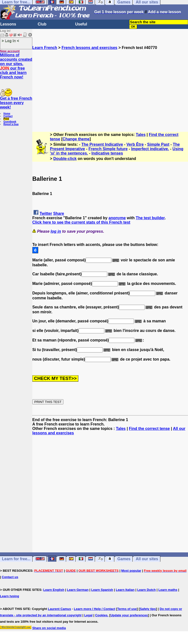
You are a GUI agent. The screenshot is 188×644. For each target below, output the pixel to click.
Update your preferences (129, 615)
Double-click (65, 159)
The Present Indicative (102, 144)
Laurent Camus (60, 609)
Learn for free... (16, 559)
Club (42, 24)
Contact (8, 116)
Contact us (10, 577)
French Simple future (108, 149)
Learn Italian (125, 590)
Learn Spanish (102, 590)
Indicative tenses (107, 153)
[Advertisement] (110, 84)
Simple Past (158, 144)
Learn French (45, 48)
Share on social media (49, 628)
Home (7, 114)
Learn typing (10, 596)
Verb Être (135, 144)
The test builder (150, 218)
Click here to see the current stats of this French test (81, 222)
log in (56, 231)
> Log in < (10, 41)
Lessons (8, 24)
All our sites (147, 559)
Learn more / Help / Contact (95, 609)
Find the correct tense (149, 429)
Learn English (54, 590)
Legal (88, 615)
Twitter (46, 213)
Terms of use (127, 609)
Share (59, 213)
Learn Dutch (146, 590)
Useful (81, 24)
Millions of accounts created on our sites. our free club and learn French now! (16, 66)
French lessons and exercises (90, 48)
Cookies (101, 615)
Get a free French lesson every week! (16, 103)
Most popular (131, 571)
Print (6, 119)
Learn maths (168, 590)
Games (124, 559)
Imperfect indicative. (150, 149)
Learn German (78, 590)
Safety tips (148, 609)
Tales (141, 135)
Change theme (76, 139)
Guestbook (10, 122)
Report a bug (11, 124)
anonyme (117, 218)
